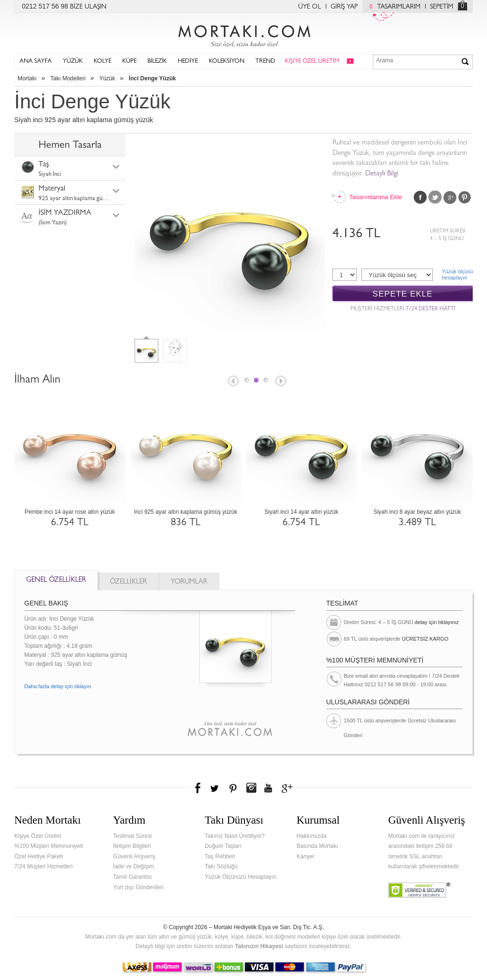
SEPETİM (442, 7)
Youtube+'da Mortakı (268, 788)
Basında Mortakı (317, 846)
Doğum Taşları (223, 846)
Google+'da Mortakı (289, 788)
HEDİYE (188, 62)
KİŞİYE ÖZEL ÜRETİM (312, 62)
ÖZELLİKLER (128, 582)
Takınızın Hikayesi (259, 946)
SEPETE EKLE (402, 294)
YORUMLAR (189, 582)
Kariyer (305, 856)
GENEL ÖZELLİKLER (56, 581)
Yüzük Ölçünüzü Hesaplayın (241, 877)
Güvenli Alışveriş (134, 856)
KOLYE (102, 62)
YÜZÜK (73, 62)
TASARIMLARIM (393, 7)
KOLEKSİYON (227, 62)
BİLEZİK (157, 62)
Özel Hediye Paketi (39, 856)
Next (282, 382)
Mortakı (27, 78)
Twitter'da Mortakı (215, 788)
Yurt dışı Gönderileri (138, 887)
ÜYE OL (310, 7)
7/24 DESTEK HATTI (430, 309)
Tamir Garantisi (132, 877)
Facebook (420, 197)
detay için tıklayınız (437, 622)
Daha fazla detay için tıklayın (58, 686)
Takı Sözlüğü (221, 866)
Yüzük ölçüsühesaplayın (457, 274)
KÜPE (129, 62)
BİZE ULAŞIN (88, 7)
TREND (265, 62)
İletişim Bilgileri (132, 846)
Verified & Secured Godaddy (419, 890)
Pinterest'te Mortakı (233, 788)
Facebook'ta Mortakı (198, 788)
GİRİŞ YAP (344, 7)
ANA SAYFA (36, 62)
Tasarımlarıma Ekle (375, 197)
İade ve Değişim (134, 866)
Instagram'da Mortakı (251, 788)
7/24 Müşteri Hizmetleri (44, 866)
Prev (233, 382)
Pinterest (465, 197)
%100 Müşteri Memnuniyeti (49, 846)
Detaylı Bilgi (382, 174)
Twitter (435, 197)
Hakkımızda (311, 836)
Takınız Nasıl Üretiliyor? (235, 836)
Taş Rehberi (220, 856)
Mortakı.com (243, 34)
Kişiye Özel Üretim (38, 836)
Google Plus (450, 197)
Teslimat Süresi (132, 836)
